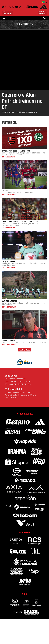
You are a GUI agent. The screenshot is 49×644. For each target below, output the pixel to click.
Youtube (17, 7)
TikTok (20, 7)
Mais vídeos (24, 350)
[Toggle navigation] (4, 18)
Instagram (14, 7)
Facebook (7, 7)
